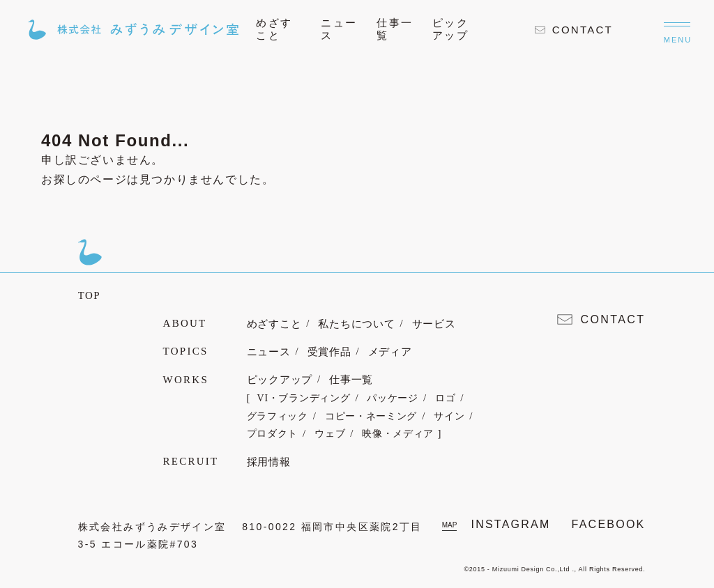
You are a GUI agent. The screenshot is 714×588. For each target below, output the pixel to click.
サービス (434, 324)
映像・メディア (398, 434)
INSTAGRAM (510, 524)
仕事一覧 (351, 380)
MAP (450, 525)
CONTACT (574, 30)
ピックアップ (280, 380)
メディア (390, 352)
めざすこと (274, 324)
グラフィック (278, 416)
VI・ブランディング (304, 398)
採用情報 (269, 462)
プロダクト (273, 434)
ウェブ (330, 434)
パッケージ (393, 398)
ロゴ (445, 398)
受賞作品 (329, 352)
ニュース (269, 352)
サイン (449, 416)
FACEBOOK (609, 524)
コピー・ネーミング (371, 416)
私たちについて (356, 324)
